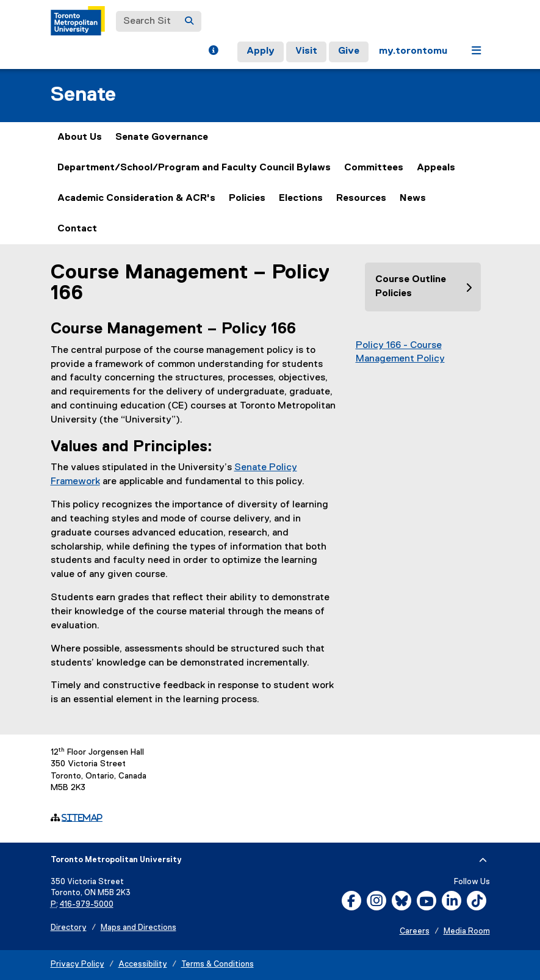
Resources (361, 198)
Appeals (436, 168)
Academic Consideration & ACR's (136, 198)
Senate (83, 95)
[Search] (189, 21)
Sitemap (82, 818)
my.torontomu (413, 51)
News (413, 198)
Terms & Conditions (218, 964)
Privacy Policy (77, 964)
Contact (77, 229)
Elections (301, 198)
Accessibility (143, 964)
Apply (261, 51)
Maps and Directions (139, 928)
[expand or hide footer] (483, 860)
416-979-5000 (87, 905)
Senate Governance (162, 137)
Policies (247, 198)
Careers (415, 931)
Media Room (467, 931)
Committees (374, 168)
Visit (306, 51)
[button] (213, 52)
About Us (80, 137)
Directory (69, 928)
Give (349, 51)
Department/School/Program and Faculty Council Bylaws (194, 168)
